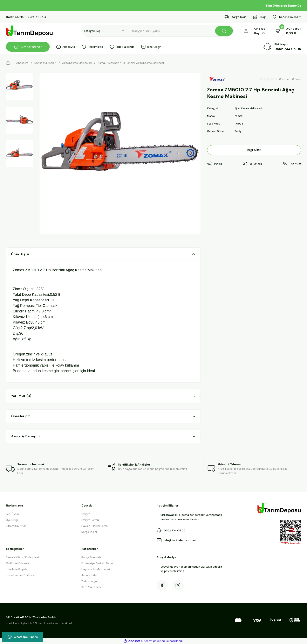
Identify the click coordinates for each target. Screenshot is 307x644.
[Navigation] (28, 47)
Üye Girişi (12, 520)
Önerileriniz (21, 416)
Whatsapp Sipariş (23, 637)
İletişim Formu (90, 520)
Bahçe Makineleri (92, 557)
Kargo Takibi (89, 532)
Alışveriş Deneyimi (26, 436)
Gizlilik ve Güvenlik (18, 563)
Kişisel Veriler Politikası (20, 575)
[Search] (181, 31)
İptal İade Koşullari (18, 569)
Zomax (239, 116)
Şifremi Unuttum (16, 526)
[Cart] (286, 31)
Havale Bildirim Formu (95, 526)
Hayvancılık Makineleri (96, 569)
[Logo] (29, 31)
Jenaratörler (89, 575)
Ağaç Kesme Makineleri (249, 108)
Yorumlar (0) (21, 396)
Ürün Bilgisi (20, 254)
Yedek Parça (89, 581)
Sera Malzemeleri (92, 587)
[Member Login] (253, 31)
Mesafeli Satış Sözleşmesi (22, 557)
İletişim (86, 514)
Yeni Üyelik (13, 514)
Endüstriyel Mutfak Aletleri (98, 563)
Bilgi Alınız (254, 150)
